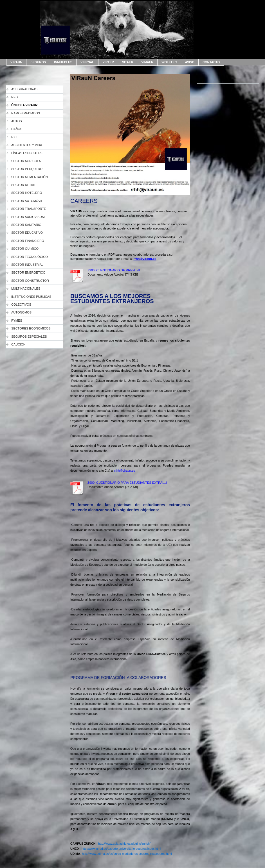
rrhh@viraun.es (125, 471)
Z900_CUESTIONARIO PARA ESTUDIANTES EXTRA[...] (127, 483)
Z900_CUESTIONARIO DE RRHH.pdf (114, 270)
